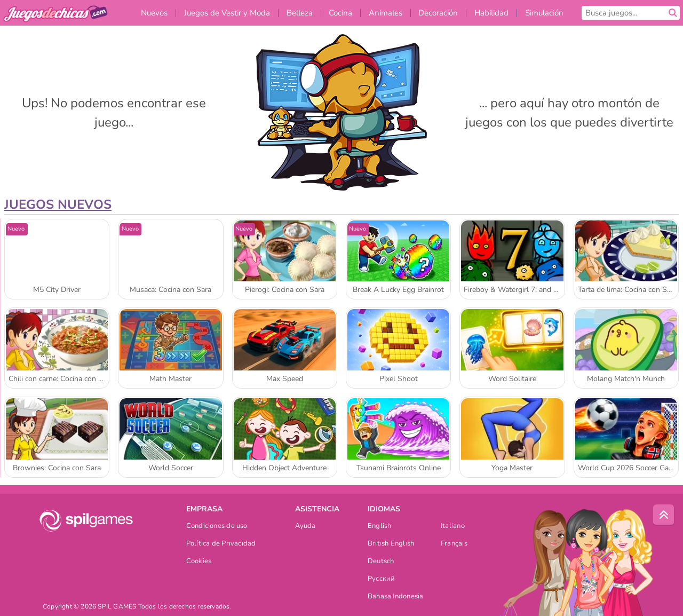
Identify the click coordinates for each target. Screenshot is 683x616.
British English (391, 544)
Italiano (453, 527)
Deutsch (381, 562)
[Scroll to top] (664, 515)
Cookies (199, 562)
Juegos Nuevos (58, 204)
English (380, 527)
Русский (382, 579)
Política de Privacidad (221, 544)
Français (454, 544)
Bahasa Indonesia (396, 597)
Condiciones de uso (217, 527)
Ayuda (305, 527)
